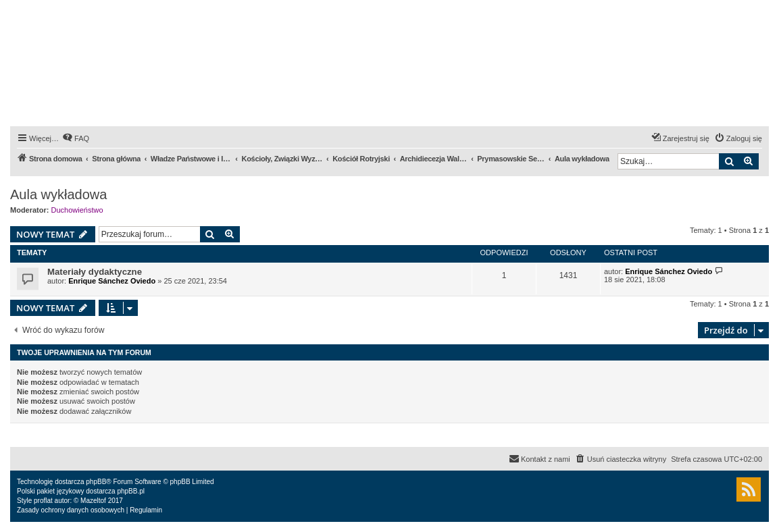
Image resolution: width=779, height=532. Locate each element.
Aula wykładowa (58, 194)
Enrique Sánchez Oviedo (112, 281)
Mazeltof (93, 501)
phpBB (96, 482)
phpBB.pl (131, 491)
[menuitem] (76, 138)
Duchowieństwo (77, 210)
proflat (43, 501)
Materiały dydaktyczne (95, 272)
